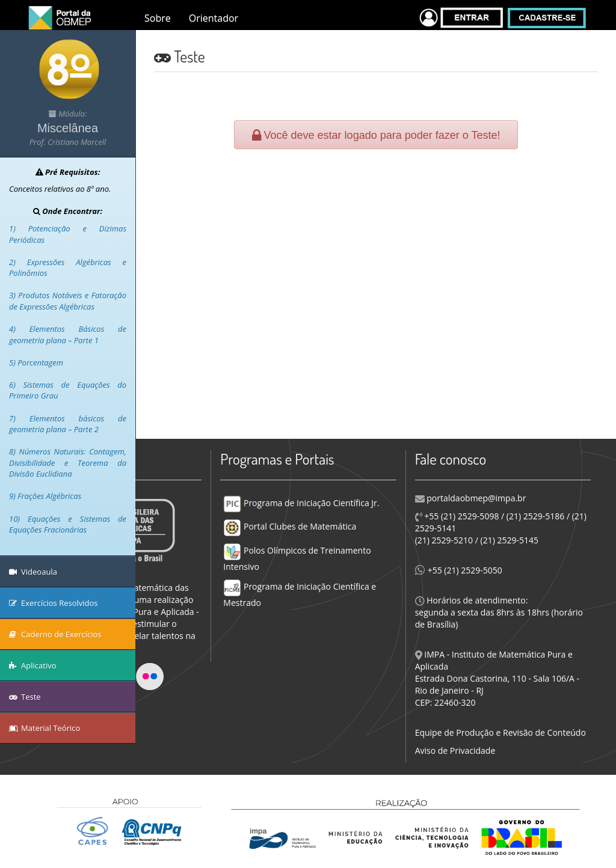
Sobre (158, 18)
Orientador (214, 18)
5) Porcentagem (36, 362)
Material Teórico (45, 728)
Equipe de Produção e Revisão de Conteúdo (500, 732)
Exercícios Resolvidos (54, 603)
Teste (25, 697)
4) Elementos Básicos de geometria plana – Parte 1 (68, 335)
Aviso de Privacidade (455, 750)
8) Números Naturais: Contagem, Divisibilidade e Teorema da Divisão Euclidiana (68, 463)
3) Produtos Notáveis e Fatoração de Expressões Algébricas (68, 301)
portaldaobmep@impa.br (476, 498)
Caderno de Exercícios (55, 634)
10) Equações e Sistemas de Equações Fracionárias (68, 524)
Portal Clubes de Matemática (290, 526)
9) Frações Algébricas (45, 496)
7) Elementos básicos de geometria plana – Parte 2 (68, 424)
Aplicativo (33, 665)
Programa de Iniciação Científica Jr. (301, 503)
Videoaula (33, 572)
